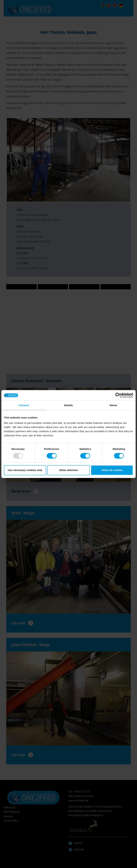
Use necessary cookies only (25, 470)
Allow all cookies (112, 470)
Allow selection (68, 470)
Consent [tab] (24, 405)
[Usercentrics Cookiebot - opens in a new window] (118, 395)
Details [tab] (68, 405)
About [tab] (113, 405)
